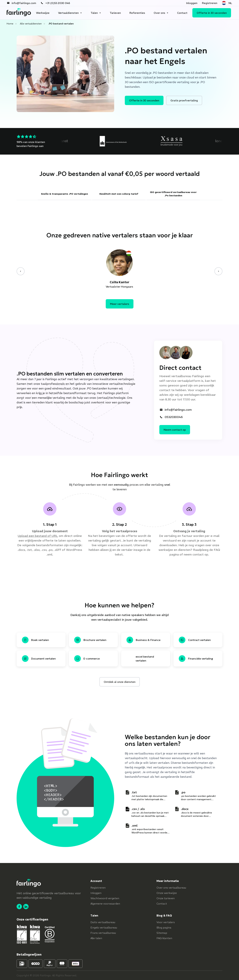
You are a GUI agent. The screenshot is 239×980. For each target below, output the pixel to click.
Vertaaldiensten (68, 13)
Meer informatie (168, 881)
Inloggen (192, 3)
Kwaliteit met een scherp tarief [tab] (119, 194)
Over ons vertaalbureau (171, 888)
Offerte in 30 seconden (212, 13)
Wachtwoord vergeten (105, 898)
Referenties (137, 13)
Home (10, 24)
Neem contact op (175, 430)
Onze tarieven (166, 898)
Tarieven (115, 13)
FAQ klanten (164, 938)
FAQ (217, 550)
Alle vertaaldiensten (31, 24)
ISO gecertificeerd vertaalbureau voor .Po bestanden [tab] (173, 194)
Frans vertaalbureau (103, 933)
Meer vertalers (120, 304)
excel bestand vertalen (145, 659)
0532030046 (171, 417)
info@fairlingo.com (21, 3)
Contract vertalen (195, 640)
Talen (94, 13)
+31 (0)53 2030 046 (55, 3)
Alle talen (96, 938)
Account (96, 881)
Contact (182, 13)
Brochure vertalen (90, 640)
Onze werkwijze (167, 893)
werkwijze (166, 550)
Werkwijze (43, 13)
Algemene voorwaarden (105, 904)
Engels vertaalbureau (104, 927)
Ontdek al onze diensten (120, 682)
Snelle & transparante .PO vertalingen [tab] (64, 194)
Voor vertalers (166, 922)
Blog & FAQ (164, 916)
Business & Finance (143, 640)
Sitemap (162, 933)
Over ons (159, 13)
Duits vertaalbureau (103, 922)
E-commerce (87, 659)
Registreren (210, 3)
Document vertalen (39, 659)
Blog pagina (164, 927)
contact (198, 554)
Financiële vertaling (196, 659)
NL (227, 3)
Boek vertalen (35, 640)
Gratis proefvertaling (184, 100)
